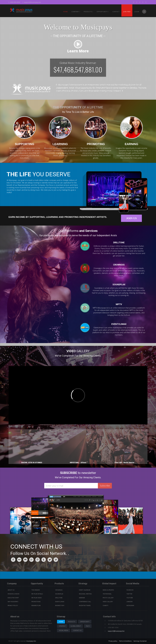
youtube (130, 598)
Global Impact (76, 626)
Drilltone (59, 598)
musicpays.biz (31, 641)
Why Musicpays (13, 602)
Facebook (130, 590)
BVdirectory (60, 606)
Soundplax (59, 594)
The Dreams (36, 590)
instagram (130, 606)
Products (72, 622)
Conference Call (85, 602)
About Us (11, 590)
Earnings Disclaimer (140, 641)
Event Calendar (85, 590)
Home (66, 12)
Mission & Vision (13, 594)
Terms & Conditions (125, 641)
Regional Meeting (85, 594)
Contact (116, 12)
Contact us (77, 630)
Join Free (127, 12)
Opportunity (103, 12)
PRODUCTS (88, 12)
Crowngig (59, 590)
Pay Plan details (37, 594)
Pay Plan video (37, 598)
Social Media (64, 630)
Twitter (129, 594)
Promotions (36, 602)
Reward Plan (36, 606)
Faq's (88, 626)
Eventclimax (60, 602)
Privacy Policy (13, 606)
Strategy (62, 626)
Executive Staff (13, 598)
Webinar (82, 598)
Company (76, 12)
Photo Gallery (108, 598)
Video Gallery (108, 602)
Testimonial (107, 594)
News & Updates (108, 590)
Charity (106, 606)
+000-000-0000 (14, 2)
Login (137, 12)
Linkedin (129, 602)
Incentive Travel (85, 606)
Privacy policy (113, 641)
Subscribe (105, 486)
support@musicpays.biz (32, 2)
